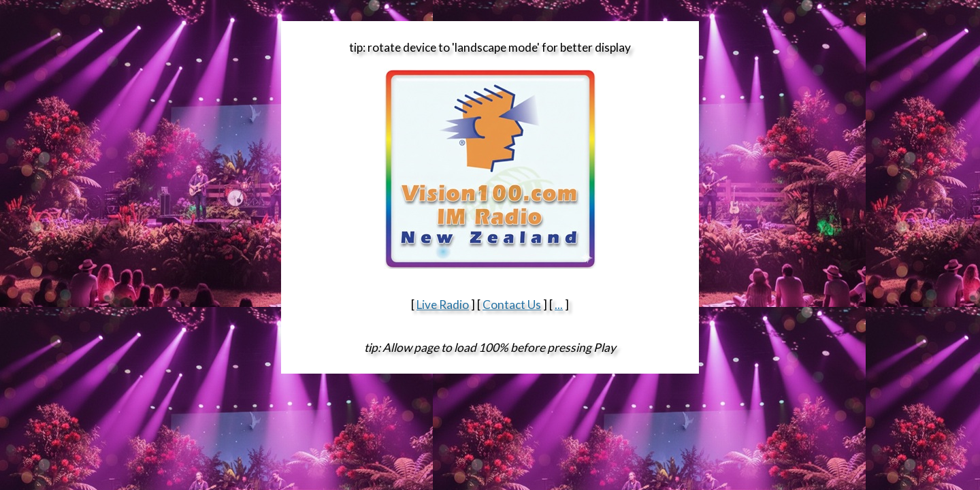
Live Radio (443, 305)
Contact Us (512, 305)
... (559, 305)
